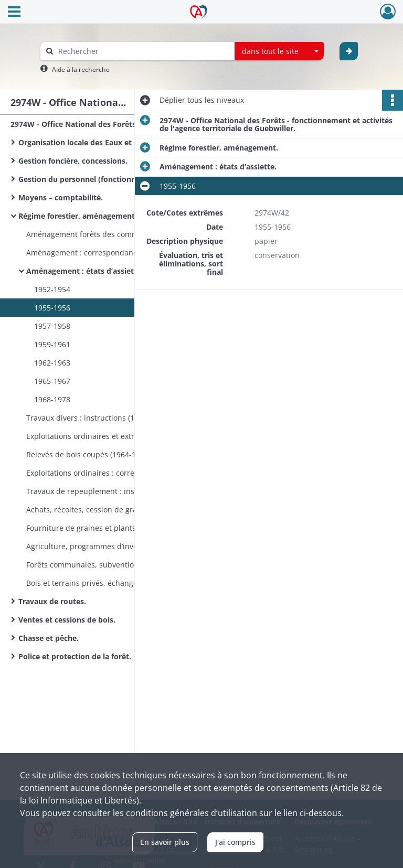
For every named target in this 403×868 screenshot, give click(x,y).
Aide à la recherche (81, 69)
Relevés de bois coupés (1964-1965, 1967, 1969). (110, 454)
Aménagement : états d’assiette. (85, 271)
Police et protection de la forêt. (75, 656)
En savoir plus (165, 842)
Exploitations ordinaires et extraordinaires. (102, 436)
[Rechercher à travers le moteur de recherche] (143, 51)
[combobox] (279, 51)
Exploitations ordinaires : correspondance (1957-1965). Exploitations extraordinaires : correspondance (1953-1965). (131, 473)
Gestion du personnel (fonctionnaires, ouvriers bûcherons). (123, 179)
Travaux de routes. (52, 601)
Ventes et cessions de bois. (67, 620)
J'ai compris (235, 842)
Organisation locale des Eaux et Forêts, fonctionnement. (120, 142)
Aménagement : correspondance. (85, 253)
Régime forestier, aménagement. (78, 216)
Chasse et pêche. (49, 638)
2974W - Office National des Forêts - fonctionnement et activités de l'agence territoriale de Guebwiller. (115, 124)
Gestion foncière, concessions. (73, 161)
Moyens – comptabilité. (61, 197)
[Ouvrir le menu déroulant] (14, 13)
